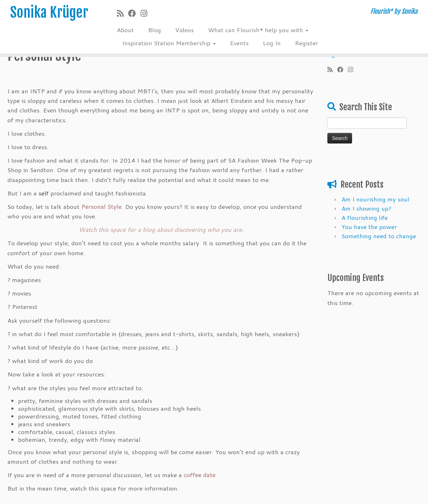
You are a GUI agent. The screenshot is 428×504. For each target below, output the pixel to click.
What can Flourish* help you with (258, 30)
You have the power (369, 227)
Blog (154, 30)
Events (239, 43)
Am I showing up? (366, 208)
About (125, 30)
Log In (272, 43)
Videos (185, 30)
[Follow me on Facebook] (134, 13)
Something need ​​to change (379, 236)
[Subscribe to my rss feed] (123, 13)
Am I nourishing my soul (375, 199)
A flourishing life (365, 217)
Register (307, 43)
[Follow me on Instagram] (146, 13)
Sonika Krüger (49, 12)
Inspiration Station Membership (169, 43)
